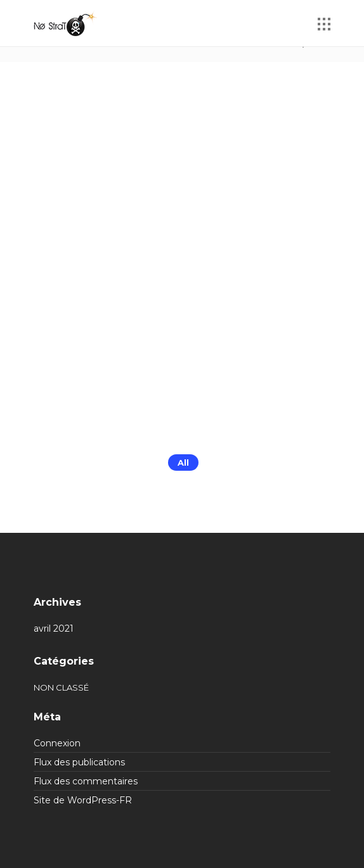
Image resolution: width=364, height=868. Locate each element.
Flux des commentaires (86, 781)
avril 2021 (54, 629)
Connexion (57, 743)
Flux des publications (79, 762)
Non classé (61, 687)
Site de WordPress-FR (83, 800)
